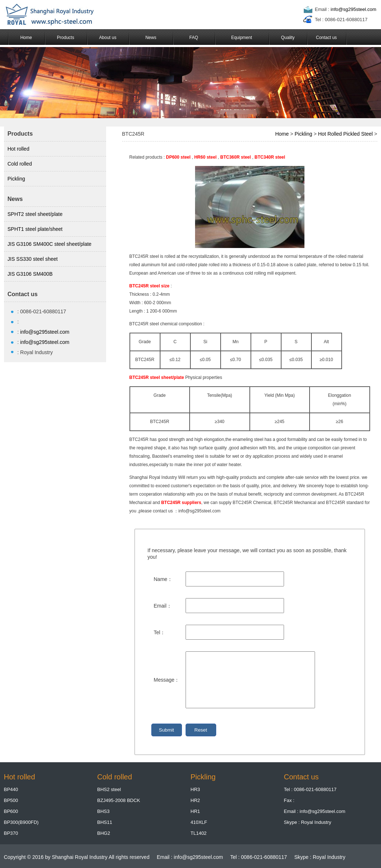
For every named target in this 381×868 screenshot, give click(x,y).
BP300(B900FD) (21, 822)
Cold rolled (20, 164)
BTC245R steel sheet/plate (157, 377)
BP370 (11, 833)
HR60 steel (205, 157)
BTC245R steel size (149, 286)
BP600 (11, 811)
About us (108, 38)
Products (65, 38)
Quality (288, 38)
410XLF (199, 822)
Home (26, 38)
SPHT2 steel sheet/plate (35, 214)
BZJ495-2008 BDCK (119, 800)
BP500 (11, 800)
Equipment (242, 38)
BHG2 (104, 833)
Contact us (326, 38)
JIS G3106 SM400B (30, 274)
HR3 (195, 789)
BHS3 (104, 811)
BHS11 (105, 822)
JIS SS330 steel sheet (33, 259)
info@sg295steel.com (353, 9)
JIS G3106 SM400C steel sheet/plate (50, 244)
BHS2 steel (109, 789)
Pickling (16, 179)
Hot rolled (19, 149)
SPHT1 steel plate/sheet (35, 229)
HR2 (195, 800)
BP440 (11, 789)
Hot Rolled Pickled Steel (345, 134)
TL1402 (199, 833)
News (151, 38)
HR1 (195, 811)
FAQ (194, 38)
